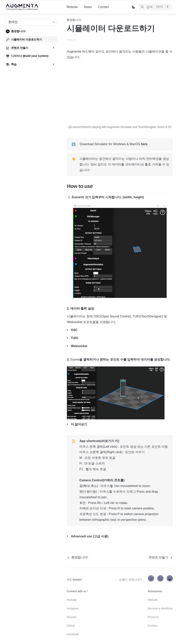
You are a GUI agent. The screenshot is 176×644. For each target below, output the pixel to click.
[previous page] (77, 557)
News (88, 7)
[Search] (156, 7)
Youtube (72, 600)
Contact (104, 7)
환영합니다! (74, 20)
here (144, 144)
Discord (71, 617)
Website (72, 7)
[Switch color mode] (134, 7)
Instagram (73, 608)
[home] (33, 7)
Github (71, 626)
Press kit (153, 617)
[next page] (161, 557)
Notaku (77, 579)
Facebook (73, 634)
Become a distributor (160, 608)
